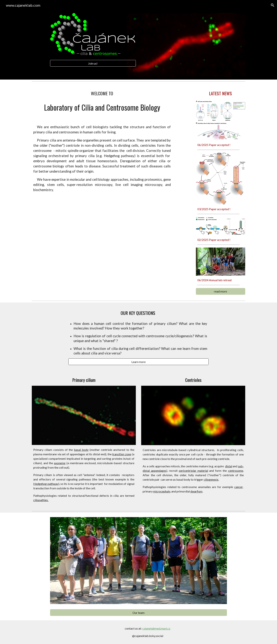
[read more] (220, 291)
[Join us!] (93, 63)
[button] (273, 5)
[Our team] (138, 613)
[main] (102, 93)
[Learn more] (139, 362)
